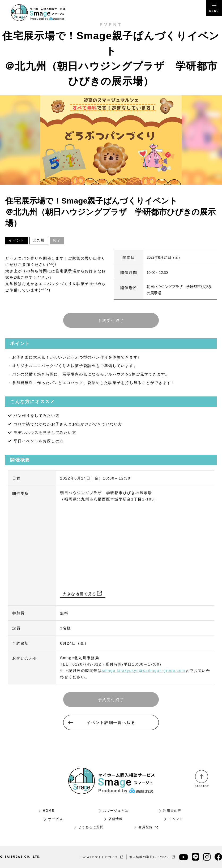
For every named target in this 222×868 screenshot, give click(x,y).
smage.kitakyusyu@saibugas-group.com (144, 671)
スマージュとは (116, 811)
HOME (48, 811)
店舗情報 (116, 819)
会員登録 (148, 827)
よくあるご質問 (91, 827)
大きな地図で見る (83, 594)
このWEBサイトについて (102, 857)
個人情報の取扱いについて (152, 857)
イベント (176, 819)
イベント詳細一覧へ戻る (111, 722)
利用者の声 (172, 811)
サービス (55, 819)
